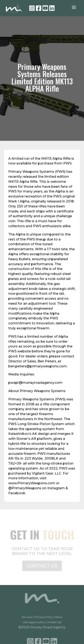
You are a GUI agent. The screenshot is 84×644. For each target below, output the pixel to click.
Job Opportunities (34, 625)
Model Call (55, 625)
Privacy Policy (44, 620)
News (59, 620)
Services (27, 620)
